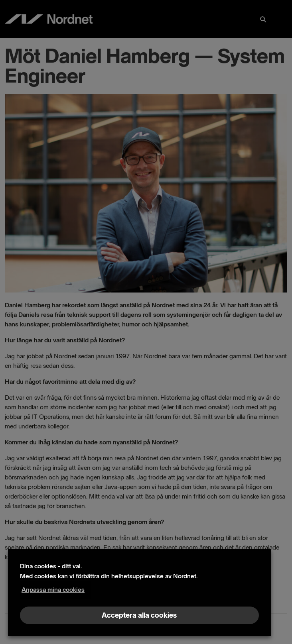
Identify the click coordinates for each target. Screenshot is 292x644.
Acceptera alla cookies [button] (139, 615)
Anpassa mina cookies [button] (53, 590)
